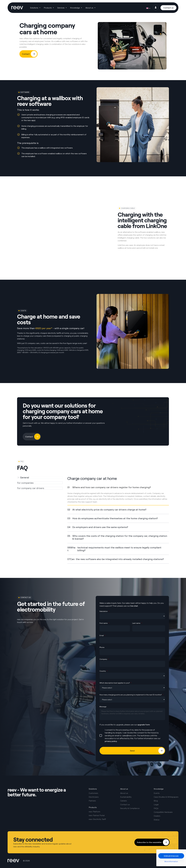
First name (104, 623)
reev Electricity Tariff (97, 819)
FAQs (156, 808)
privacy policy (111, 741)
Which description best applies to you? (115, 683)
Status (157, 820)
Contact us (125, 804)
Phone (102, 647)
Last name (137, 623)
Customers (93, 793)
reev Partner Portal (97, 815)
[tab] (40, 477)
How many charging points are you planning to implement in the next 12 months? (131, 695)
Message (103, 707)
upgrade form (144, 725)
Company (104, 659)
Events (157, 793)
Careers (123, 801)
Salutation (104, 611)
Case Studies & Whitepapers (166, 797)
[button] (36, 8)
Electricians (94, 797)
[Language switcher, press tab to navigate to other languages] (148, 8)
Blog (156, 801)
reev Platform (94, 812)
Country (104, 671)
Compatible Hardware (163, 812)
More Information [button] (171, 861)
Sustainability (126, 797)
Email (102, 635)
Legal (156, 804)
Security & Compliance (130, 808)
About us (124, 793)
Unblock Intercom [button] (171, 856)
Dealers (157, 816)
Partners (92, 801)
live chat (134, 606)
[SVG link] (17, 8)
